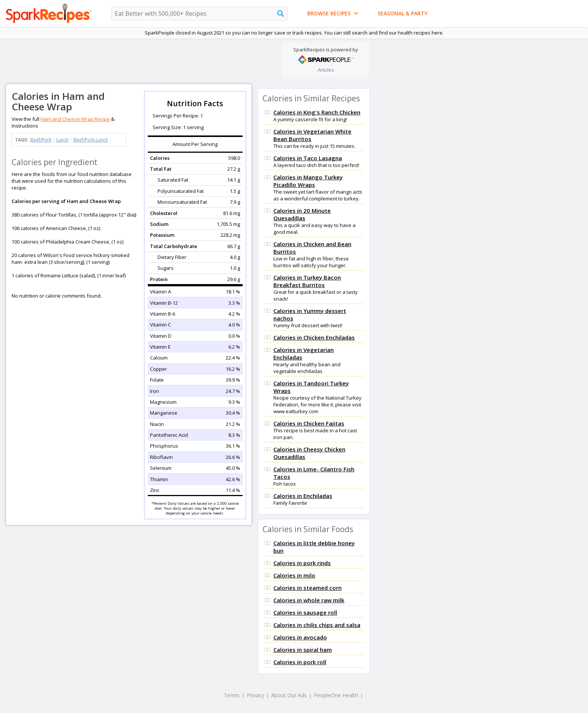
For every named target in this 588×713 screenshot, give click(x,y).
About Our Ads (289, 695)
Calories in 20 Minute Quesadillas (302, 214)
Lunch (62, 140)
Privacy (255, 695)
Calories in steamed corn (307, 588)
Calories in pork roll (300, 662)
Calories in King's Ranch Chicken (317, 112)
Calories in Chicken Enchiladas (314, 337)
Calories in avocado (300, 637)
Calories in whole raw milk (309, 600)
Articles (326, 70)
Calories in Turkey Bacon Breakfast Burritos (307, 281)
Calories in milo (294, 575)
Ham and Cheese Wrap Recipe (75, 119)
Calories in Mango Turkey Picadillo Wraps (308, 181)
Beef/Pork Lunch (91, 140)
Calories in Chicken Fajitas (309, 423)
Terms (232, 695)
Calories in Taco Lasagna (308, 158)
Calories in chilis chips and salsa (317, 625)
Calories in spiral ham (303, 650)
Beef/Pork (41, 140)
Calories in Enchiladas (303, 496)
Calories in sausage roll (305, 612)
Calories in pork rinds (302, 563)
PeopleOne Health (336, 695)
